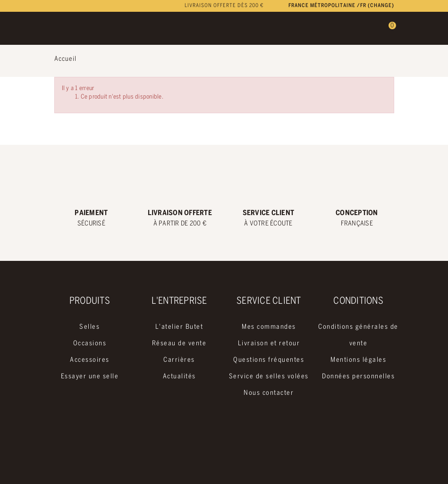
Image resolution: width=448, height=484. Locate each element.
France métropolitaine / (341, 6)
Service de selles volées (269, 377)
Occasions (90, 344)
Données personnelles (358, 377)
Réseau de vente (179, 344)
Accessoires (90, 360)
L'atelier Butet (179, 327)
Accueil (65, 59)
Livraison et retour (269, 344)
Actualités (179, 377)
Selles (89, 327)
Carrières (179, 360)
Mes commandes (269, 327)
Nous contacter (269, 393)
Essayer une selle (90, 377)
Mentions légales (358, 360)
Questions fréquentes (269, 360)
